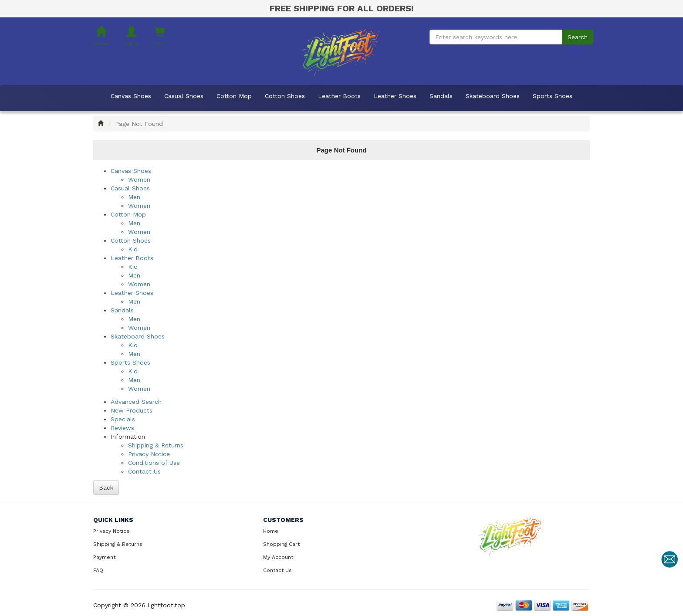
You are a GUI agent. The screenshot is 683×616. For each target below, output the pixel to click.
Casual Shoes (184, 96)
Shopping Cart (281, 544)
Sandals (441, 96)
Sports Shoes (553, 96)
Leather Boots (339, 96)
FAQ (98, 570)
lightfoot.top (166, 605)
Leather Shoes (395, 96)
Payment (104, 557)
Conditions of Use (154, 463)
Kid (133, 249)
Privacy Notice (149, 454)
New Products (132, 410)
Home (271, 531)
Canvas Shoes (131, 96)
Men (134, 197)
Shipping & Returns (156, 445)
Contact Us (144, 471)
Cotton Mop (234, 96)
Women (139, 179)
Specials (123, 419)
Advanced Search (136, 402)
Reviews (122, 428)
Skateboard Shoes (493, 96)
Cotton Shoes (285, 96)
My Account (278, 557)
